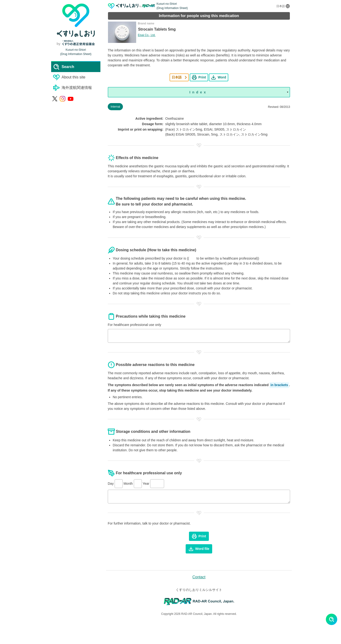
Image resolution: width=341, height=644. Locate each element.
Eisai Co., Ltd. (147, 35)
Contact (199, 577)
